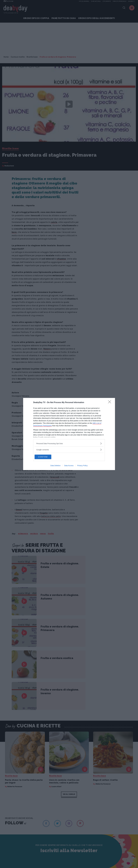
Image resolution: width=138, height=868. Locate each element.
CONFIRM (46, 457)
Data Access (69, 466)
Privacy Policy (82, 466)
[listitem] (69, 443)
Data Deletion (56, 466)
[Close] (110, 402)
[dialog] (69, 434)
